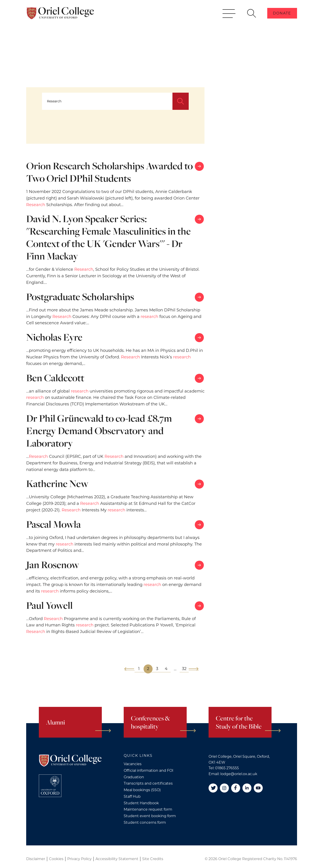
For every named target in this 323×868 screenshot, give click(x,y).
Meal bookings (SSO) (142, 790)
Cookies (56, 859)
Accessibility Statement (117, 859)
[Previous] (129, 669)
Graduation (134, 777)
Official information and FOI (149, 770)
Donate (282, 20)
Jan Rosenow (53, 565)
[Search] (181, 101)
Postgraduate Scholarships (80, 297)
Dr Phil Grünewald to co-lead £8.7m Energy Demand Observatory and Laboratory (99, 431)
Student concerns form (145, 822)
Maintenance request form (148, 809)
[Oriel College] (60, 20)
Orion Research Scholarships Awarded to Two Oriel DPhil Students (109, 172)
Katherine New (57, 483)
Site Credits (153, 859)
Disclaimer (36, 859)
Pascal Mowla (53, 524)
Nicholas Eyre (54, 337)
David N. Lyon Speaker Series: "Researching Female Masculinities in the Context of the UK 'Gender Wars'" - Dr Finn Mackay (108, 237)
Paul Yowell (49, 605)
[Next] (194, 669)
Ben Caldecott (55, 378)
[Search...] (107, 101)
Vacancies (133, 764)
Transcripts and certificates (148, 783)
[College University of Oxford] (50, 786)
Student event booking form (150, 816)
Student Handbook (141, 803)
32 (184, 669)
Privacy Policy (79, 859)
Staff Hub (132, 796)
